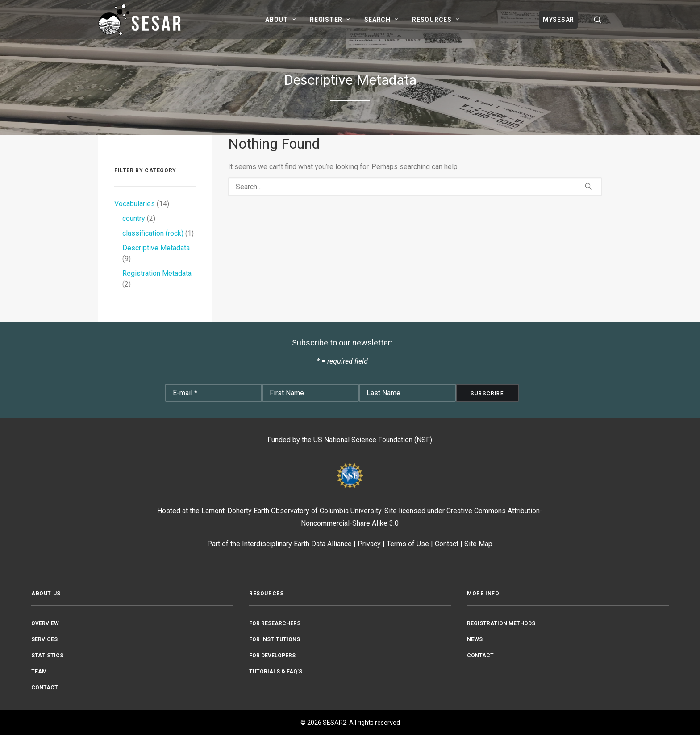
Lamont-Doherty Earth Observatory (255, 511)
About (280, 20)
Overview (45, 623)
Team (39, 672)
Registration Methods (501, 623)
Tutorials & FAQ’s (276, 672)
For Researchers (275, 623)
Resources (435, 20)
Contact (447, 544)
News (475, 639)
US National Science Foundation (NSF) (373, 440)
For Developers (272, 656)
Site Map (478, 544)
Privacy (369, 544)
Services (44, 639)
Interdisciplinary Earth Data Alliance (297, 544)
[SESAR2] (142, 20)
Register (330, 20)
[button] (598, 20)
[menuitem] (280, 20)
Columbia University (350, 511)
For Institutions (275, 639)
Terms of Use (408, 544)
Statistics (47, 656)
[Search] (415, 187)
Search (381, 20)
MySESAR (558, 20)
